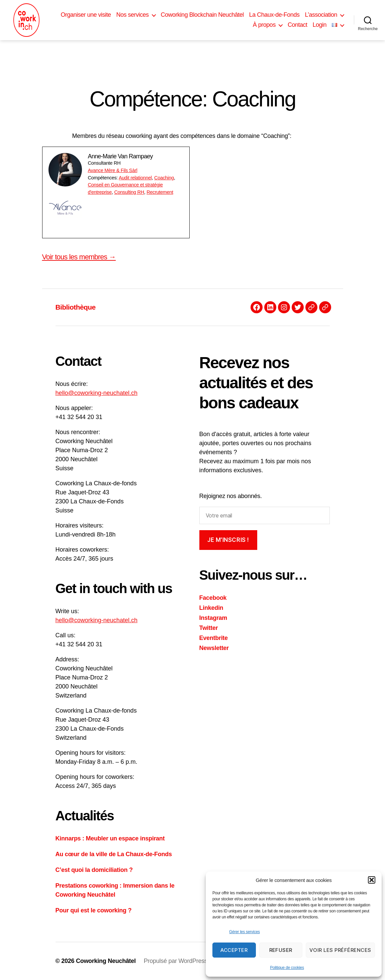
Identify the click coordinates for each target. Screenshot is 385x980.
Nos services (133, 15)
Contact (298, 25)
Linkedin (211, 608)
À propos (264, 25)
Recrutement (160, 192)
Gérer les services (245, 932)
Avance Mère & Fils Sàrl (113, 170)
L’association (321, 15)
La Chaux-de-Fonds (274, 15)
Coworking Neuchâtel (106, 961)
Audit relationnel (135, 178)
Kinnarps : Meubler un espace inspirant (110, 838)
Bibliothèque (76, 307)
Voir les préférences (340, 950)
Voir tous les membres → (79, 257)
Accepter (234, 950)
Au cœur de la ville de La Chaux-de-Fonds (114, 854)
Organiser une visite (86, 15)
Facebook (213, 598)
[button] (372, 880)
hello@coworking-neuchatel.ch (97, 393)
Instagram (213, 618)
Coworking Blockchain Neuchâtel (202, 15)
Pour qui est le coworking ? (94, 910)
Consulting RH (129, 192)
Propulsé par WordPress (176, 961)
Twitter (209, 628)
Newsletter (214, 648)
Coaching (164, 178)
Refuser (281, 950)
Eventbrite (214, 638)
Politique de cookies (287, 968)
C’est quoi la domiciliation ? (94, 870)
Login (319, 25)
